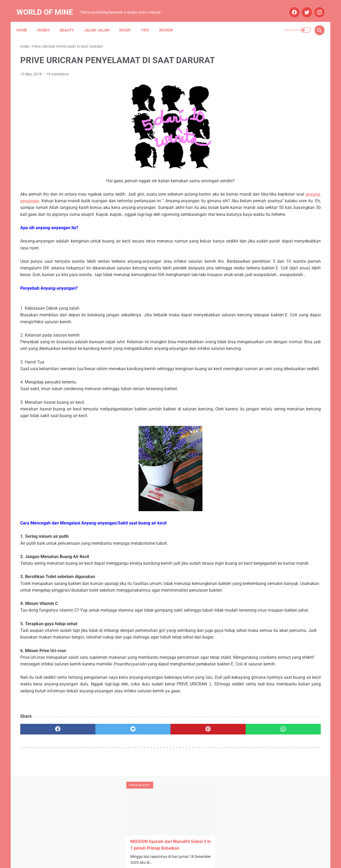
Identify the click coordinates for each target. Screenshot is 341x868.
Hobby (47, 21)
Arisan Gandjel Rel (258, 396)
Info (283, 417)
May (259, 306)
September (265, 334)
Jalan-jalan (100, 21)
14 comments (57, 69)
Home (26, 21)
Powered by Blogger (176, 860)
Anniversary (253, 386)
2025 (254, 287)
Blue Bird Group (256, 406)
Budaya (250, 417)
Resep (129, 21)
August (261, 343)
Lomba (274, 427)
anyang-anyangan (122, 195)
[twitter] (303, 6)
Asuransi (287, 396)
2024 (254, 315)
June (259, 352)
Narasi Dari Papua (285, 447)
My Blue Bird (254, 447)
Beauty (71, 21)
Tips (149, 21)
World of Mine (48, 6)
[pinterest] (146, 805)
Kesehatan (252, 427)
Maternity (294, 427)
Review (170, 21)
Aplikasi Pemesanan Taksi (291, 386)
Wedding (282, 457)
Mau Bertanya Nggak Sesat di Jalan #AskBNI (281, 437)
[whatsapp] (196, 805)
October (262, 324)
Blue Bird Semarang (292, 406)
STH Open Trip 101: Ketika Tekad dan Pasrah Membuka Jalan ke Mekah (277, 133)
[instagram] (315, 6)
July (259, 296)
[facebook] (290, 6)
